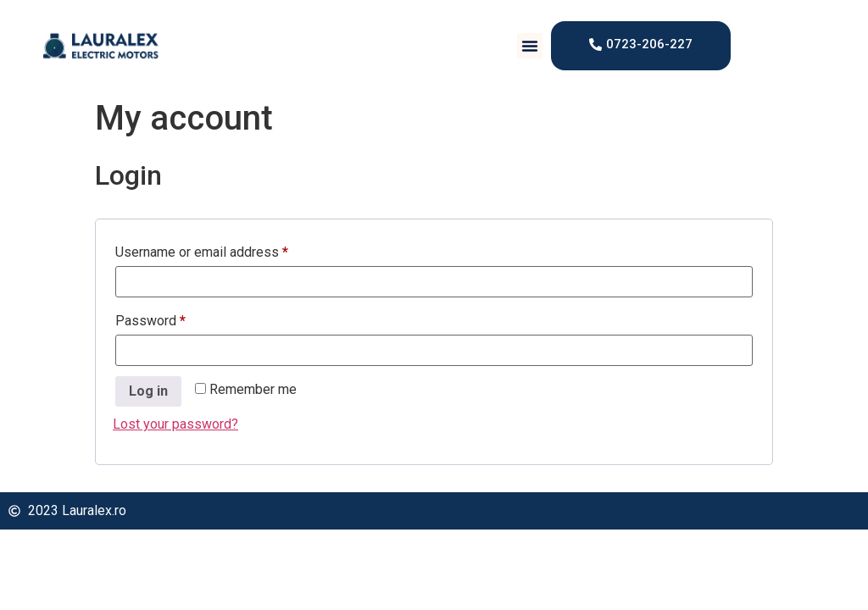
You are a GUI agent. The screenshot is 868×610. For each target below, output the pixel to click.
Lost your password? (175, 424)
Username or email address (228, 250)
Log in (148, 391)
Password (177, 318)
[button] (530, 46)
